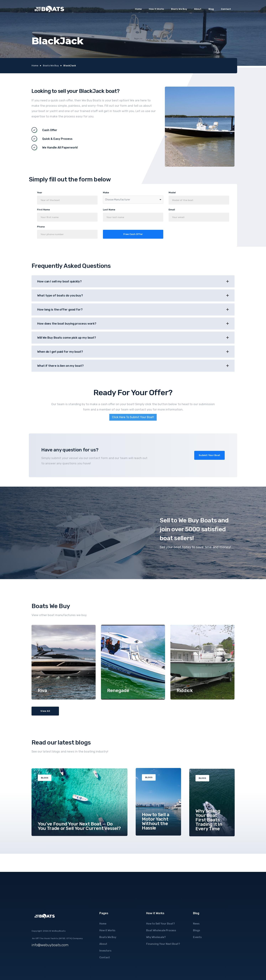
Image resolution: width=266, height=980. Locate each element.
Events (197, 937)
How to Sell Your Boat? (161, 924)
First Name (43, 210)
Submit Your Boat (209, 455)
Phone (41, 227)
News (196, 924)
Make (106, 193)
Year (40, 193)
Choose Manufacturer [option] (118, 200)
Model (172, 193)
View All (45, 711)
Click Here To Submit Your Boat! (133, 417)
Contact (226, 9)
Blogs (197, 930)
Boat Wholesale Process (161, 930)
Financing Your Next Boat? (163, 944)
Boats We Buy (179, 9)
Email (172, 210)
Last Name (109, 210)
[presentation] (202, 234)
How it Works (107, 930)
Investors (105, 951)
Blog (211, 9)
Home (138, 9)
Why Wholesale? (156, 937)
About (198, 9)
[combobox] (133, 200)
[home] (49, 9)
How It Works (156, 9)
